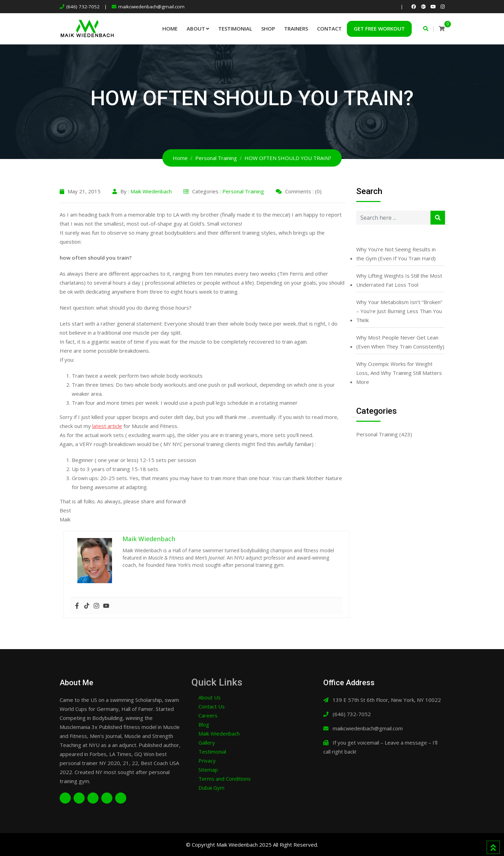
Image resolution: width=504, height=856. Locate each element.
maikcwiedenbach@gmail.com (151, 7)
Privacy (207, 761)
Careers (208, 715)
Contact (329, 28)
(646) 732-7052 (83, 7)
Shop (268, 28)
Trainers (296, 28)
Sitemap (208, 770)
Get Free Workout (379, 28)
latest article (107, 426)
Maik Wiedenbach (151, 191)
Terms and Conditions (225, 779)
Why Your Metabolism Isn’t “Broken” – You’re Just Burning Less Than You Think (399, 311)
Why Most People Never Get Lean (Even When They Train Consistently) (400, 342)
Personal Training (243, 191)
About (196, 28)
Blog (204, 724)
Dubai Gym (211, 788)
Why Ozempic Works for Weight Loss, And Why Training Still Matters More (399, 373)
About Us (210, 697)
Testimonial (235, 28)
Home (170, 28)
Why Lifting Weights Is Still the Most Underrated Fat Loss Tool (399, 280)
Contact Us (212, 706)
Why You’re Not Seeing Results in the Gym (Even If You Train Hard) (396, 254)
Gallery (207, 742)
